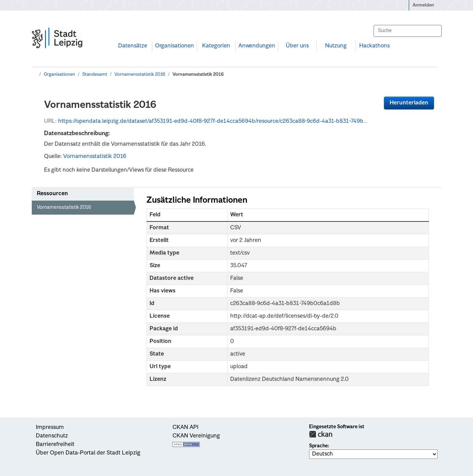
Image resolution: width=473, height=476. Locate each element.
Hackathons (374, 46)
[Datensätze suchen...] (407, 31)
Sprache (318, 446)
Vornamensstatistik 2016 (140, 75)
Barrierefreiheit (55, 445)
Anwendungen (257, 46)
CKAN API (185, 428)
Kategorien (216, 46)
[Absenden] (433, 31)
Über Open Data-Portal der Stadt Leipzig (88, 453)
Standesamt (95, 75)
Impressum (50, 428)
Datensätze (133, 46)
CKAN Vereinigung (196, 436)
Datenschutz (52, 436)
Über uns (297, 46)
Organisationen (175, 46)
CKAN (321, 434)
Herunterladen (409, 103)
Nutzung (336, 46)
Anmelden (423, 5)
